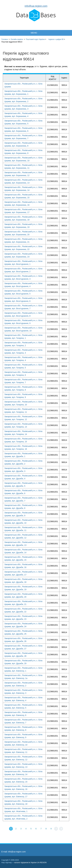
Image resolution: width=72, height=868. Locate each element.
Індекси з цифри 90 (56, 39)
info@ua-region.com (36, 6)
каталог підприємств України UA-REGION (30, 863)
